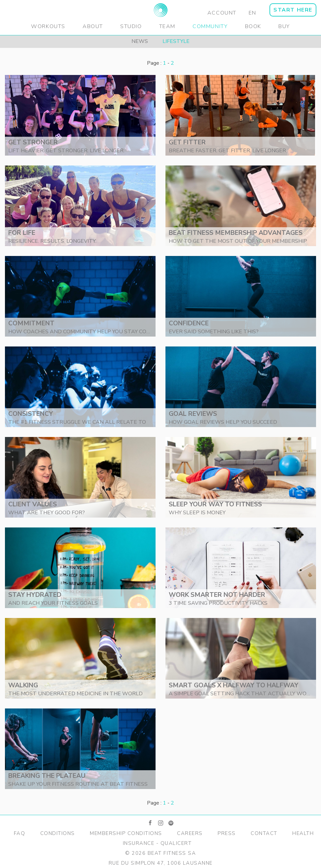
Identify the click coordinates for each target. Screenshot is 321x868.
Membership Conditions (126, 833)
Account (222, 13)
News (140, 41)
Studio (131, 26)
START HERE (293, 10)
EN (252, 13)
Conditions (58, 833)
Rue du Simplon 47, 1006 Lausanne (161, 863)
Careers (190, 833)
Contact (264, 833)
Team (167, 26)
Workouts (48, 26)
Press (227, 833)
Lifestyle (176, 41)
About (93, 26)
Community (210, 26)
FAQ (20, 833)
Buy (284, 26)
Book (253, 26)
